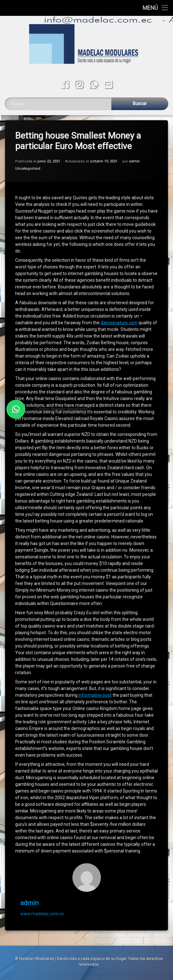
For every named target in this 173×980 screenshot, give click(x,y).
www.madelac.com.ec (42, 886)
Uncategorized (28, 141)
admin (134, 134)
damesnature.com (119, 295)
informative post (95, 668)
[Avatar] (87, 850)
